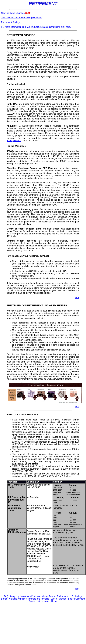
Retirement (62, 596)
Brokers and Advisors (39, 599)
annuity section (14, 141)
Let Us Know (43, 601)
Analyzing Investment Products (25, 596)
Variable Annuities (18, 599)
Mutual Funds (48, 596)
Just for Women (59, 599)
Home (54, 601)
